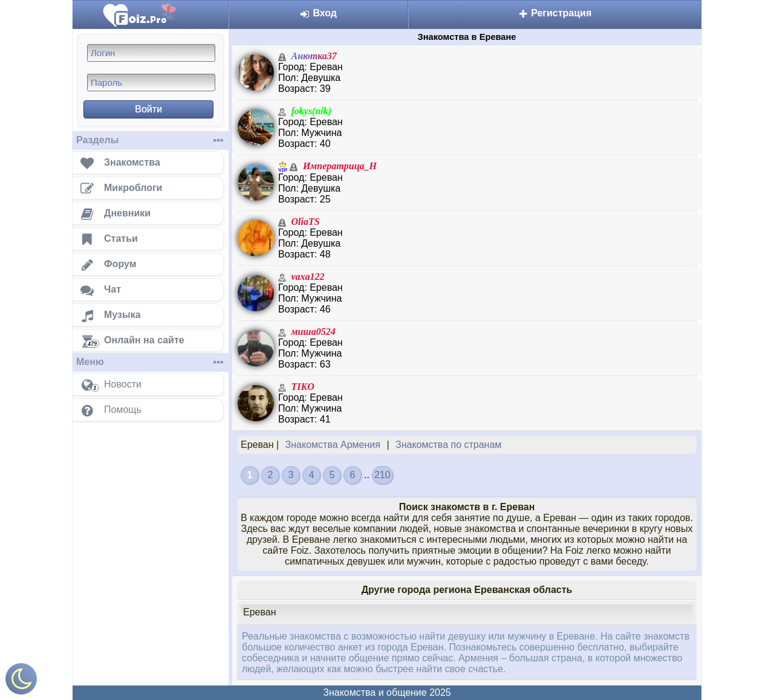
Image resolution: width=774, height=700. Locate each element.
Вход (318, 13)
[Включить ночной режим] (21, 682)
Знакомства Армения (333, 445)
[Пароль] (151, 83)
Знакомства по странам (448, 445)
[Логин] (151, 53)
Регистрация (555, 13)
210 (382, 475)
